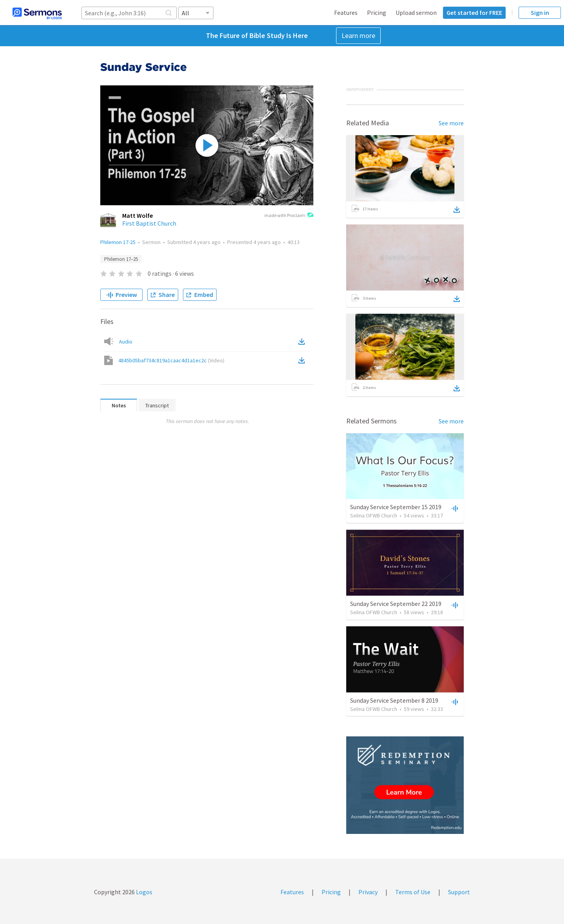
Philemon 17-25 (118, 242)
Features (346, 13)
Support (459, 892)
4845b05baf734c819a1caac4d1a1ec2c (171, 360)
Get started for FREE (474, 13)
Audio (126, 342)
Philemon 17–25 (121, 259)
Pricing (377, 13)
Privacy (368, 892)
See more (451, 123)
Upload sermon (416, 13)
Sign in (540, 13)
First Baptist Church (149, 223)
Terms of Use (413, 892)
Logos (144, 892)
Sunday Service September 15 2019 (396, 507)
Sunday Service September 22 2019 (396, 604)
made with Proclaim (289, 216)
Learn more (358, 35)
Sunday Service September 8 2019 (394, 700)
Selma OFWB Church (374, 515)
